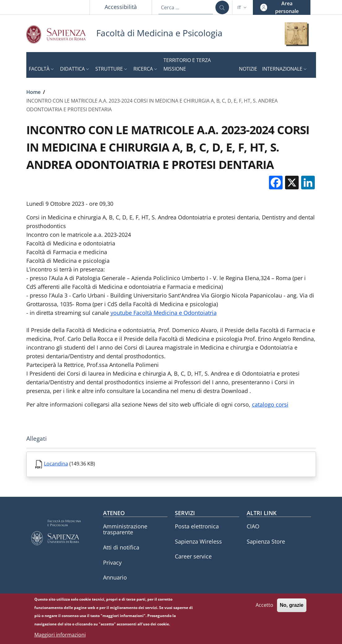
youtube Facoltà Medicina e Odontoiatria (164, 313)
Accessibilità (121, 7)
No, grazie (292, 608)
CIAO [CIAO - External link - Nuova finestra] (253, 526)
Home (33, 92)
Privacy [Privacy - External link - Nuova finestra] (112, 562)
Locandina (56, 464)
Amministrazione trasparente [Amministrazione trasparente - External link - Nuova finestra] (125, 529)
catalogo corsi (270, 404)
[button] (243, 7)
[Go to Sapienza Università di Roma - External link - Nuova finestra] (61, 34)
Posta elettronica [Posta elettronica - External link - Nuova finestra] (197, 526)
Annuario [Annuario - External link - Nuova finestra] (115, 577)
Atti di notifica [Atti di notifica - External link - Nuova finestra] (121, 547)
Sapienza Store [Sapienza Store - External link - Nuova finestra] (266, 541)
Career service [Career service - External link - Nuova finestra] (193, 556)
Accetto (264, 608)
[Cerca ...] (222, 7)
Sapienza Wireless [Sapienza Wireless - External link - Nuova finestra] (198, 541)
